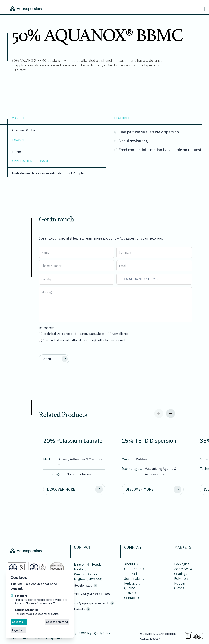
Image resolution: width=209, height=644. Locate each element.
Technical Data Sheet (55, 334)
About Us (131, 564)
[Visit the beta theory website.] (194, 636)
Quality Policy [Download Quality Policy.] (102, 633)
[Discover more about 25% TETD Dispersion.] (153, 489)
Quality (129, 588)
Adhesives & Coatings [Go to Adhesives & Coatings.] (183, 571)
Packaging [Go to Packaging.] (182, 564)
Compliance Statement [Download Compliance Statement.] (19, 638)
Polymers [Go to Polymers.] (181, 579)
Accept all (19, 622)
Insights (130, 593)
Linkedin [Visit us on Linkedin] (82, 609)
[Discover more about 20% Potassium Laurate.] (74, 489)
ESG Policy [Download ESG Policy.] (85, 633)
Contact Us (132, 598)
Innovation (132, 574)
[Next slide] (171, 414)
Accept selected (57, 622)
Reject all (18, 630)
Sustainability (134, 579)
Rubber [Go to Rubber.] (180, 583)
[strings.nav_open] (204, 8)
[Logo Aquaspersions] (52, 8)
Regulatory (132, 583)
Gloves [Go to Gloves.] (179, 588)
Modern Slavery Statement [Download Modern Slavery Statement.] (51, 638)
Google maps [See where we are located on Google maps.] (86, 585)
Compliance (118, 334)
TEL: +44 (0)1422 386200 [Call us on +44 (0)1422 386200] (92, 594)
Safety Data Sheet (90, 334)
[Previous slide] (159, 414)
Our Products (134, 569)
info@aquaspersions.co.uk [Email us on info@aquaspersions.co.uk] (94, 603)
